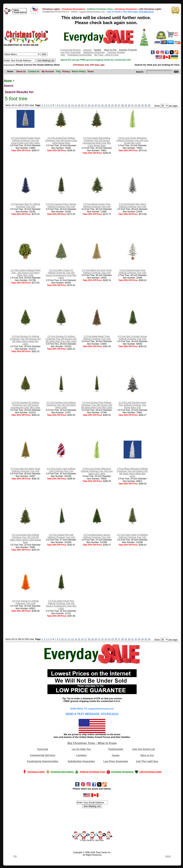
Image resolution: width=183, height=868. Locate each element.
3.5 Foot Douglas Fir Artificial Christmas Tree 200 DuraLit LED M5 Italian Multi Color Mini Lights (61, 339)
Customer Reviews (116, 52)
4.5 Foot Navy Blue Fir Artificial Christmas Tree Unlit (25, 205)
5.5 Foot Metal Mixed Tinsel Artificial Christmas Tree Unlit (97, 338)
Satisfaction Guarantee (94, 52)
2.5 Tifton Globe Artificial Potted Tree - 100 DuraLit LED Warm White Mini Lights (25, 273)
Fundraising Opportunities (80, 55)
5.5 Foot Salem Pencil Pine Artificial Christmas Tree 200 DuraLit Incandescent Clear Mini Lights (61, 605)
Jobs (63, 55)
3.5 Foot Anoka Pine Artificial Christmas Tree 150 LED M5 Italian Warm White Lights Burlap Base (25, 539)
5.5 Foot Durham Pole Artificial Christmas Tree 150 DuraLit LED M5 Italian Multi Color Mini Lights (97, 405)
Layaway (87, 50)
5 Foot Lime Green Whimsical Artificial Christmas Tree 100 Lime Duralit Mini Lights (132, 140)
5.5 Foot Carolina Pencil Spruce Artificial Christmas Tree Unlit (61, 205)
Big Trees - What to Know (106, 55)
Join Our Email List (144, 749)
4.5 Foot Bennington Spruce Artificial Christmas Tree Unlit (97, 536)
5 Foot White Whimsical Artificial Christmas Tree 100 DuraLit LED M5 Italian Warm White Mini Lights (132, 472)
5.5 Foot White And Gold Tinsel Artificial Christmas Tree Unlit (97, 272)
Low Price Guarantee (71, 52)
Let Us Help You (81, 749)
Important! (9, 65)
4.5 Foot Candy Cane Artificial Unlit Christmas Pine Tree (61, 470)
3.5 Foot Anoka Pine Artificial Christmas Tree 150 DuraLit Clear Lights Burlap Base (61, 140)
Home (8, 81)
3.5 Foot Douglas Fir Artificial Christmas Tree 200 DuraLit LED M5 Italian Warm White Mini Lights (25, 340)
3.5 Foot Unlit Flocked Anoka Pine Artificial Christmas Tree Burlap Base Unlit (132, 405)
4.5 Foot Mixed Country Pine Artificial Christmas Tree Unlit (97, 205)
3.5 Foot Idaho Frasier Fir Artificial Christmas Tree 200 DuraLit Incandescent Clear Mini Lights (61, 274)
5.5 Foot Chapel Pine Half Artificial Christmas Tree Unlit (61, 536)
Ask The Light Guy (147, 761)
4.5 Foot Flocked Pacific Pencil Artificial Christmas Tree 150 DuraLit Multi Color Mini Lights (25, 140)
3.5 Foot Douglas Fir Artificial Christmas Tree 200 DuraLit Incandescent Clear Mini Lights (25, 405)
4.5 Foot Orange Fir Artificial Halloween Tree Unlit (25, 602)
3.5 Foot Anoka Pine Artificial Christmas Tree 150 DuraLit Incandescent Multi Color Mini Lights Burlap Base (97, 142)
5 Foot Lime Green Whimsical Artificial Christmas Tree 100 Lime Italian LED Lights (97, 471)
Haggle (116, 755)
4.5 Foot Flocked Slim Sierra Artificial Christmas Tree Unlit (132, 205)
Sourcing (43, 749)
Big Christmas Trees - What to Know (92, 743)
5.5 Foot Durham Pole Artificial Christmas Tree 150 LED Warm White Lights (61, 405)
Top (15, 856)
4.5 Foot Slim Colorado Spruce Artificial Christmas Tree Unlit (132, 338)
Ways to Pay (147, 755)
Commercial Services (71, 50)
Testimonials (116, 749)
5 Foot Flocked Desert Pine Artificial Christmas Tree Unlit (132, 272)
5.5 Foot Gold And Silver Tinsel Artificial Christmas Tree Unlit (25, 470)
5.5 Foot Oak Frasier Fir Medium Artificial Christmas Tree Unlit (132, 536)
